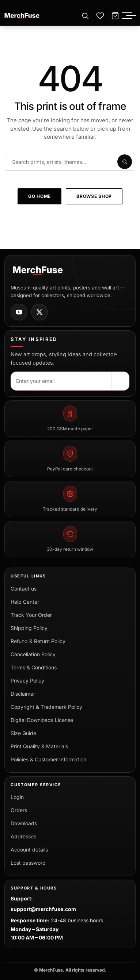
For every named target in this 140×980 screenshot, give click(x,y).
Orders (19, 810)
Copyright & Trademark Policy (46, 707)
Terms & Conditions (34, 667)
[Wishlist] (100, 16)
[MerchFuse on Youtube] (19, 312)
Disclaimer (23, 694)
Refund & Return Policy (38, 641)
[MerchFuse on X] (39, 312)
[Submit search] (125, 162)
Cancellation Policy (33, 654)
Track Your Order (31, 615)
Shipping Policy (29, 628)
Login (17, 797)
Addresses (23, 836)
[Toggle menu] (131, 16)
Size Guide (23, 733)
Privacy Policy (27, 681)
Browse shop (94, 196)
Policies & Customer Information (48, 759)
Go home (39, 196)
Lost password (28, 863)
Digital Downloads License (42, 720)
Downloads (24, 823)
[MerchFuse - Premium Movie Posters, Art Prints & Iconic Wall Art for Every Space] (22, 16)
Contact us (24, 589)
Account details (29, 850)
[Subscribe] (120, 381)
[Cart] (115, 16)
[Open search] (85, 16)
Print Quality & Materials (39, 746)
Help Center (25, 602)
